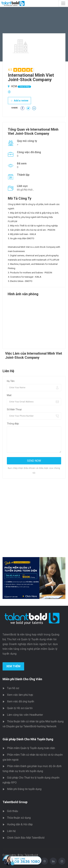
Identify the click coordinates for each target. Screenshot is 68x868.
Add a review (19, 101)
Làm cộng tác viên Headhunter (25, 715)
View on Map (24, 87)
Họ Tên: (11, 381)
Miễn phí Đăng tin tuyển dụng (24, 789)
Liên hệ (11, 831)
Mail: (9, 395)
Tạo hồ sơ (13, 688)
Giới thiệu (13, 811)
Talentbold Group (15, 802)
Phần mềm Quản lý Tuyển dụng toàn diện (31, 748)
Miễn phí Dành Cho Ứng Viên (22, 679)
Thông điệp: (13, 424)
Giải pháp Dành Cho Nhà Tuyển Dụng (28, 739)
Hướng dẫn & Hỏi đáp (20, 824)
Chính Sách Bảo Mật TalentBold (26, 838)
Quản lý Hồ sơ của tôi (20, 708)
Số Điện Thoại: (14, 409)
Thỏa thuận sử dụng (19, 818)
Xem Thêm (13, 666)
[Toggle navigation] (63, 3)
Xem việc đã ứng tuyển (21, 701)
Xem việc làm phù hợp (20, 695)
